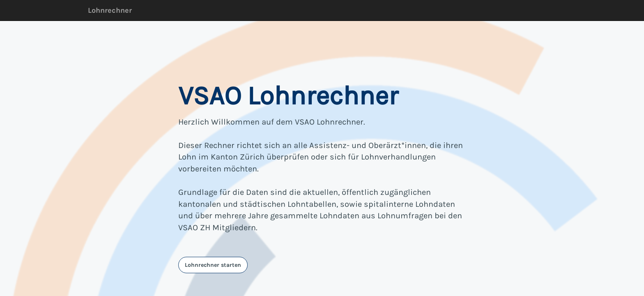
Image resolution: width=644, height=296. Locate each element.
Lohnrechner (110, 10)
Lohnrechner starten (213, 265)
